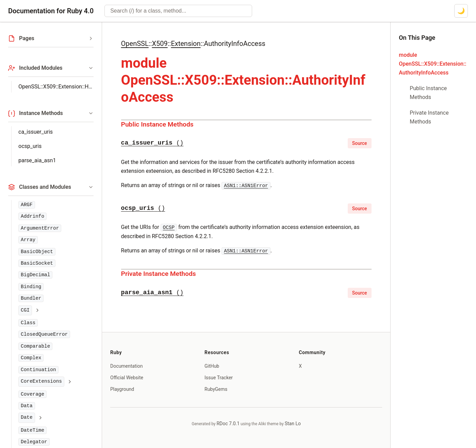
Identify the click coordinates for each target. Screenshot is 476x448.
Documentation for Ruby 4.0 (51, 11)
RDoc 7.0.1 (228, 424)
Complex (31, 358)
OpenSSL (135, 44)
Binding (31, 287)
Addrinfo (32, 216)
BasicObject (37, 252)
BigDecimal (35, 275)
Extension (186, 44)
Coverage (32, 394)
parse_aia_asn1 (37, 160)
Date (27, 417)
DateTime (32, 430)
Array (28, 240)
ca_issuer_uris (36, 132)
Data (27, 406)
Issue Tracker (219, 378)
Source (360, 143)
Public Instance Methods (157, 124)
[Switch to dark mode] (461, 11)
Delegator (34, 442)
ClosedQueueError (44, 334)
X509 (160, 44)
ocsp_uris (30, 146)
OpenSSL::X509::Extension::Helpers (56, 87)
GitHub (212, 366)
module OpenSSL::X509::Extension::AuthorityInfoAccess (432, 64)
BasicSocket (37, 263)
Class (28, 323)
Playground (122, 389)
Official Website (127, 378)
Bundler (31, 298)
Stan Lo (293, 424)
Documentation (127, 366)
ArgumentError (40, 228)
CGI (25, 310)
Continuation (38, 370)
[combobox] (178, 11)
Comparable (35, 346)
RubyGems (216, 389)
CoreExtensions (41, 381)
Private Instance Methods (159, 274)
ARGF (27, 205)
